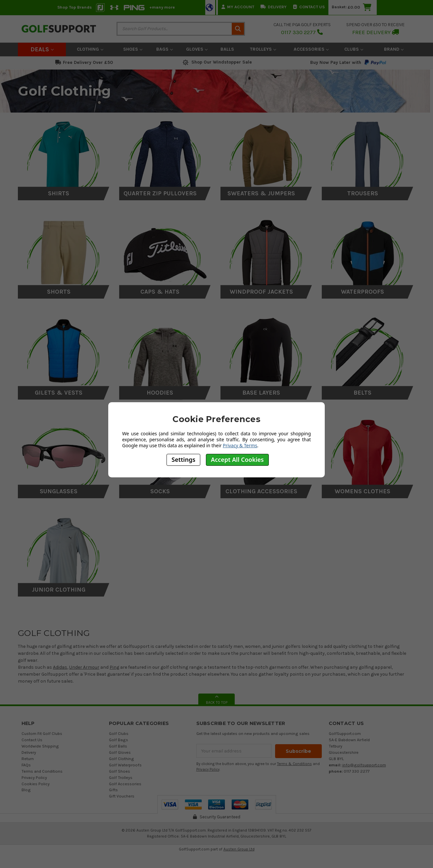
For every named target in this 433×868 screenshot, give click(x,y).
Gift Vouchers (122, 796)
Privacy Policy (34, 777)
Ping (114, 667)
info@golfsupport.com (364, 765)
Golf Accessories (125, 784)
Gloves (197, 49)
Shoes (133, 49)
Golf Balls (118, 746)
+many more (162, 7)
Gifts (113, 790)
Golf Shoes (120, 771)
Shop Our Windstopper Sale (217, 62)
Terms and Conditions (42, 771)
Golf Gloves (120, 752)
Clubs (354, 49)
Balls (227, 49)
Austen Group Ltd (239, 849)
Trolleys (263, 49)
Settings (183, 459)
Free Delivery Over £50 (84, 62)
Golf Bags (119, 740)
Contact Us (309, 7)
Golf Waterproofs (125, 765)
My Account (238, 7)
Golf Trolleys (121, 777)
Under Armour (84, 667)
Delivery (274, 7)
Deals (42, 49)
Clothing (90, 49)
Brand (394, 49)
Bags (165, 49)
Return (28, 759)
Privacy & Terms (240, 445)
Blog (26, 790)
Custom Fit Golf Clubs (42, 733)
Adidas (60, 667)
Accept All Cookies (237, 459)
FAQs (26, 765)
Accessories (311, 49)
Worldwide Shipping (40, 746)
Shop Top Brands (74, 7)
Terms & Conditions (294, 764)
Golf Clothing (121, 759)
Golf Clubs (119, 733)
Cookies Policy (36, 784)
